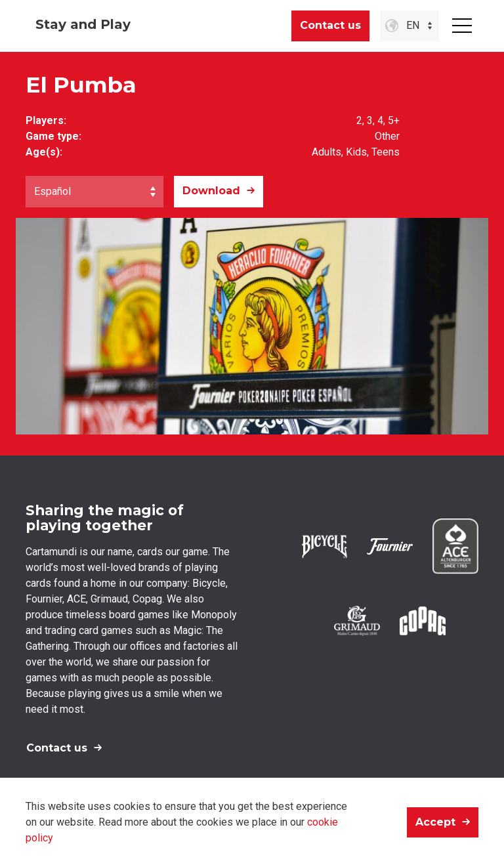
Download (211, 191)
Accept (435, 822)
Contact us (330, 25)
